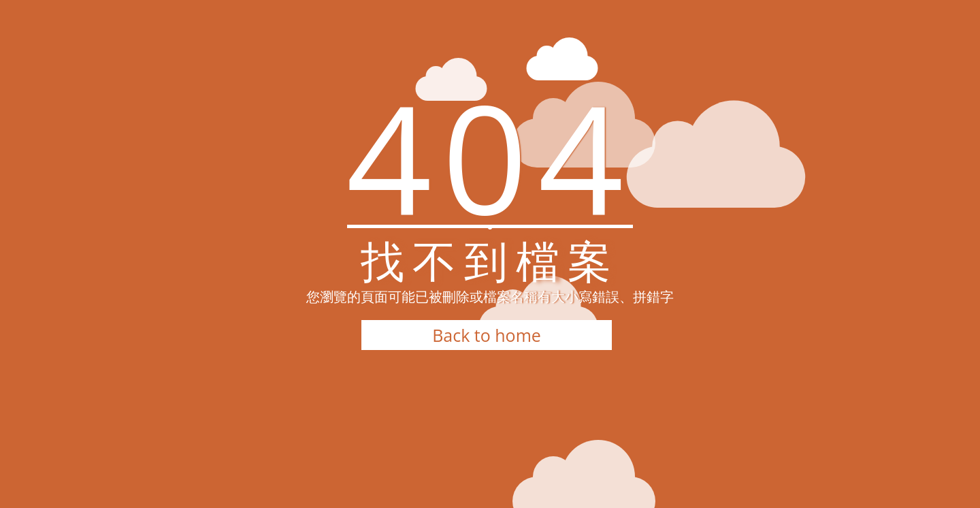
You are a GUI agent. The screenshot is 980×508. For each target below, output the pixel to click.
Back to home (487, 335)
